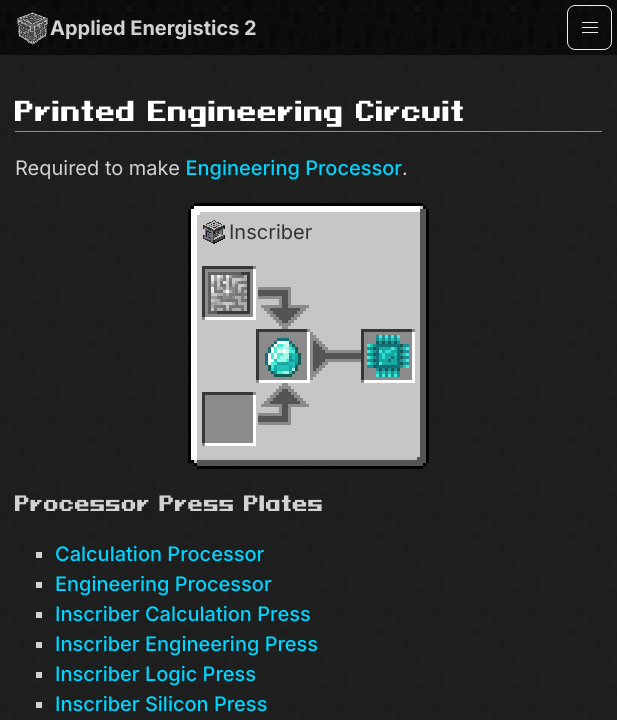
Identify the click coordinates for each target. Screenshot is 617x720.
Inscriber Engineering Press (186, 644)
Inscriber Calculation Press (183, 614)
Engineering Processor (293, 168)
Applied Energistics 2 (136, 27)
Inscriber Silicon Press (161, 704)
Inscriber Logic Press (155, 674)
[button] (589, 27)
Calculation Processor (159, 554)
